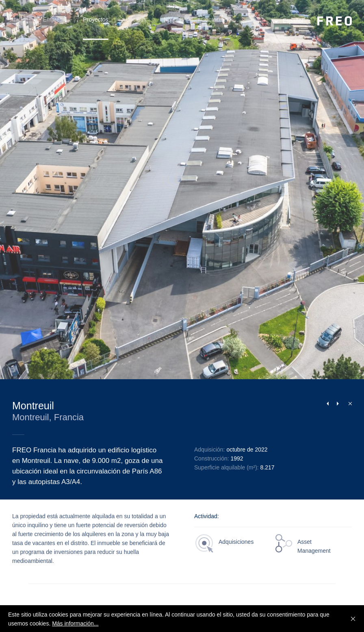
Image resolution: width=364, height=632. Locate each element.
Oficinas (136, 20)
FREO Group (335, 21)
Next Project (338, 404)
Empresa (54, 20)
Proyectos (95, 20)
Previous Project (327, 404)
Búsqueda (244, 24)
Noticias (174, 20)
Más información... (75, 623)
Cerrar (348, 403)
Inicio (19, 20)
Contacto (212, 20)
